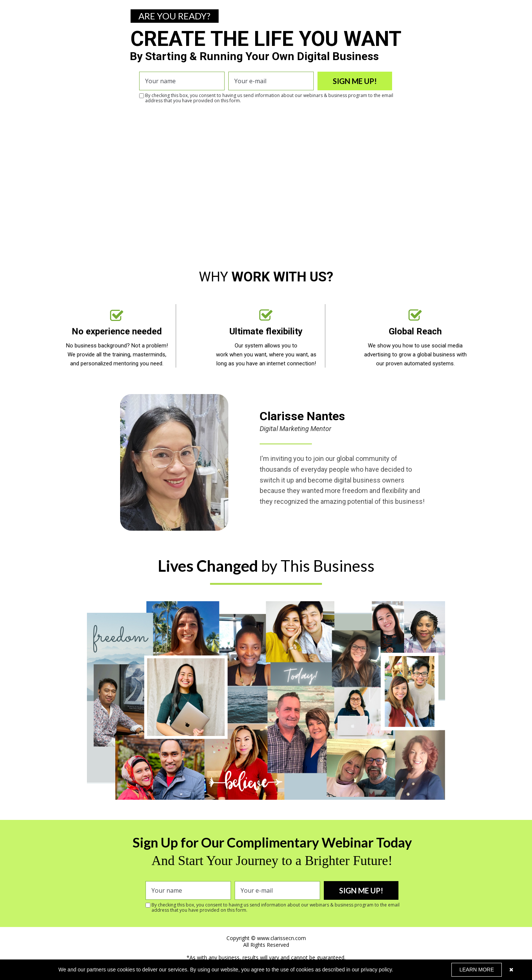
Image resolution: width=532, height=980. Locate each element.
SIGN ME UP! (355, 81)
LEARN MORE (477, 970)
